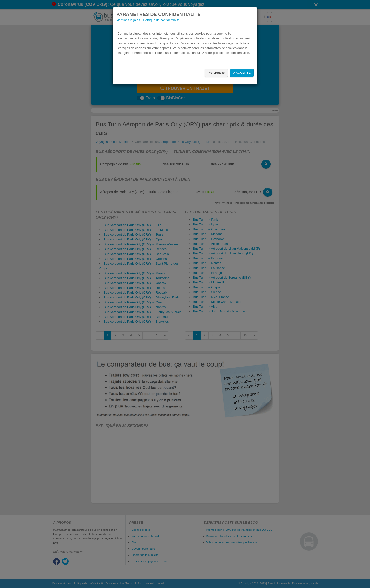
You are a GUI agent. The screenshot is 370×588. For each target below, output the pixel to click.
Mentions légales (128, 20)
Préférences (216, 73)
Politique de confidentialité (161, 20)
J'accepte (242, 73)
